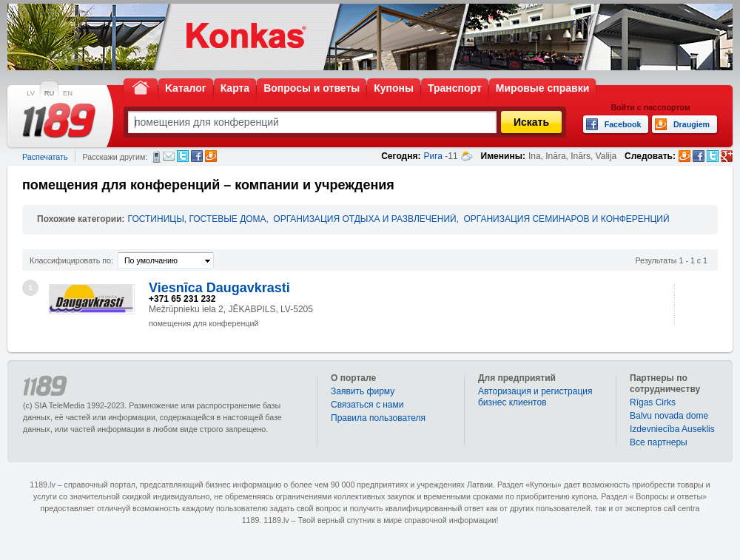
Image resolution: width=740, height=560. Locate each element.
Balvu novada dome (669, 416)
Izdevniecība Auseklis (672, 429)
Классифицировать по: (71, 260)
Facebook (197, 156)
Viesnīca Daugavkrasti (219, 288)
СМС (157, 157)
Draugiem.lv (211, 156)
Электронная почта (169, 156)
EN (68, 93)
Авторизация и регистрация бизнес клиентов (535, 397)
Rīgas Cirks (653, 402)
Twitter (183, 156)
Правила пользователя (378, 418)
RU (49, 93)
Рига (433, 156)
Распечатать (45, 157)
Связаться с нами (367, 405)
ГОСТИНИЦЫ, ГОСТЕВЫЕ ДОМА (197, 219)
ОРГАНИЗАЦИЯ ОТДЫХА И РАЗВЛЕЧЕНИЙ (364, 219)
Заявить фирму (363, 391)
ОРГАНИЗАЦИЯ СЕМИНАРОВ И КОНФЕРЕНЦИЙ (566, 219)
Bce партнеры (659, 442)
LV (31, 93)
